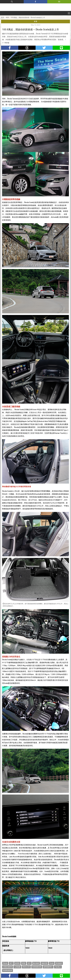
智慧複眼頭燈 (37, 967)
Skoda (5, 963)
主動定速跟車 (8, 967)
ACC (29, 963)
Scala (52, 963)
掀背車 (17, 963)
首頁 (3, 17)
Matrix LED (26, 967)
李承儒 (7, 43)
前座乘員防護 (8, 970)
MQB (24, 963)
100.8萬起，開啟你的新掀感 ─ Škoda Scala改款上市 (28, 17)
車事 (7, 17)
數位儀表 (36, 963)
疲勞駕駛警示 (48, 967)
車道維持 (59, 963)
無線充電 (44, 963)
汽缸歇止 (58, 967)
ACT (11, 963)
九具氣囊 (17, 967)
